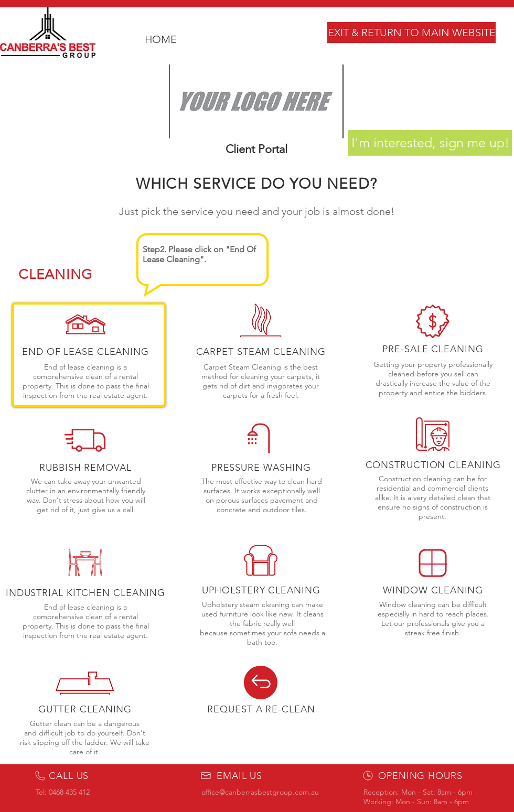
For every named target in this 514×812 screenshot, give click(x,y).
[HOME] (160, 39)
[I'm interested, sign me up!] (430, 143)
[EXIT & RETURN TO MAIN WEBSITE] (411, 33)
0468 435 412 (69, 792)
